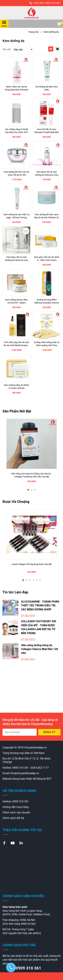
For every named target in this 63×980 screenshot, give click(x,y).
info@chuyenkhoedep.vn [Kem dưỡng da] (25, 773)
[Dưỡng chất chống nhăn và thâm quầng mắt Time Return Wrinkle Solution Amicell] (47, 344)
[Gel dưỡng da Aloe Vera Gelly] (47, 88)
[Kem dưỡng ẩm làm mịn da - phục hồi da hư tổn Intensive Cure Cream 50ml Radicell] (16, 173)
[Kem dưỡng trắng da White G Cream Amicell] (16, 387)
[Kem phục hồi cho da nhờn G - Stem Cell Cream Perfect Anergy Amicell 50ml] (47, 259)
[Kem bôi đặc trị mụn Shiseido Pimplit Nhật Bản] (47, 131)
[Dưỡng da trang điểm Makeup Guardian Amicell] (47, 301)
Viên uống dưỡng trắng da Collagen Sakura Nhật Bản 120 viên (39, 649)
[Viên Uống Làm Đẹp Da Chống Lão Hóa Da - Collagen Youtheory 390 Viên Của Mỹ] (32, 475)
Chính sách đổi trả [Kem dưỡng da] (13, 818)
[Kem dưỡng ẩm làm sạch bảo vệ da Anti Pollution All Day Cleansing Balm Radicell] (47, 216)
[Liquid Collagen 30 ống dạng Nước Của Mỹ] (32, 566)
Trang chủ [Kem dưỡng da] (35, 32)
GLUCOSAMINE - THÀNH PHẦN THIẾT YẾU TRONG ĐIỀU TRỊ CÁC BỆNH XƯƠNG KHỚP (40, 606)
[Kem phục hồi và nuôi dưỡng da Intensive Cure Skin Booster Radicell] (47, 173)
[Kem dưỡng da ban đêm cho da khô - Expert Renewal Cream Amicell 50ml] (16, 301)
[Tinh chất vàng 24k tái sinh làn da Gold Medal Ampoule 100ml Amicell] (16, 344)
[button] (59, 25)
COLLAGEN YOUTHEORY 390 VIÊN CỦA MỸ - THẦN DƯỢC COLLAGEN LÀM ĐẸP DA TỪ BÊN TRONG (39, 627)
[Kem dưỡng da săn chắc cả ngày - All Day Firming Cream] (16, 216)
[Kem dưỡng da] (32, 13)
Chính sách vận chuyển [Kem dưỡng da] (16, 812)
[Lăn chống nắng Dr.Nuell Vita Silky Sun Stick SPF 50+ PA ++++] (16, 131)
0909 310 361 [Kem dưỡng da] (53, 3)
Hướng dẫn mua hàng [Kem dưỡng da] (16, 807)
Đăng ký (49, 732)
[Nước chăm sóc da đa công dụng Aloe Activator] (16, 88)
